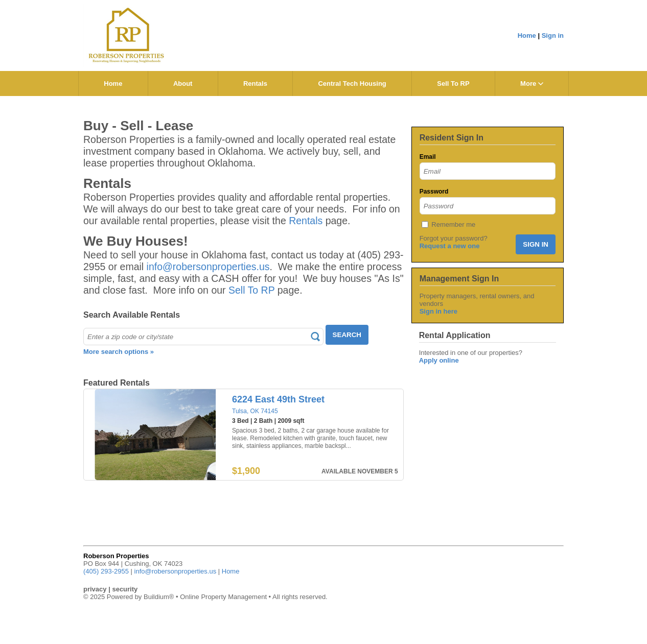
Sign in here (438, 311)
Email (428, 157)
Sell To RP (453, 84)
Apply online (439, 360)
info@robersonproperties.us (208, 267)
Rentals (255, 84)
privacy (95, 589)
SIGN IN (536, 244)
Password (434, 192)
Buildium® (159, 597)
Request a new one (450, 246)
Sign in (553, 35)
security (125, 589)
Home (527, 35)
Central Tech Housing (352, 84)
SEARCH (347, 335)
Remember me (453, 224)
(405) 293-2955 (106, 571)
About (183, 84)
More (532, 84)
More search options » (119, 352)
